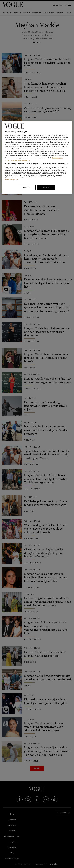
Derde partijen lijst (11, 179)
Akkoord (46, 187)
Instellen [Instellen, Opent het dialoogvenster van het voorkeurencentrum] (26, 187)
